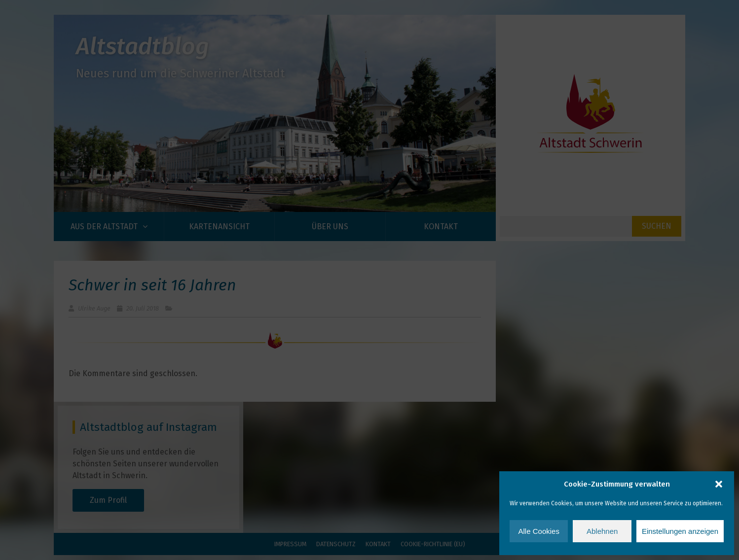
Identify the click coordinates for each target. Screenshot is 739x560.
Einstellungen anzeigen (680, 531)
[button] (719, 484)
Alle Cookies (539, 531)
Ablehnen (602, 531)
